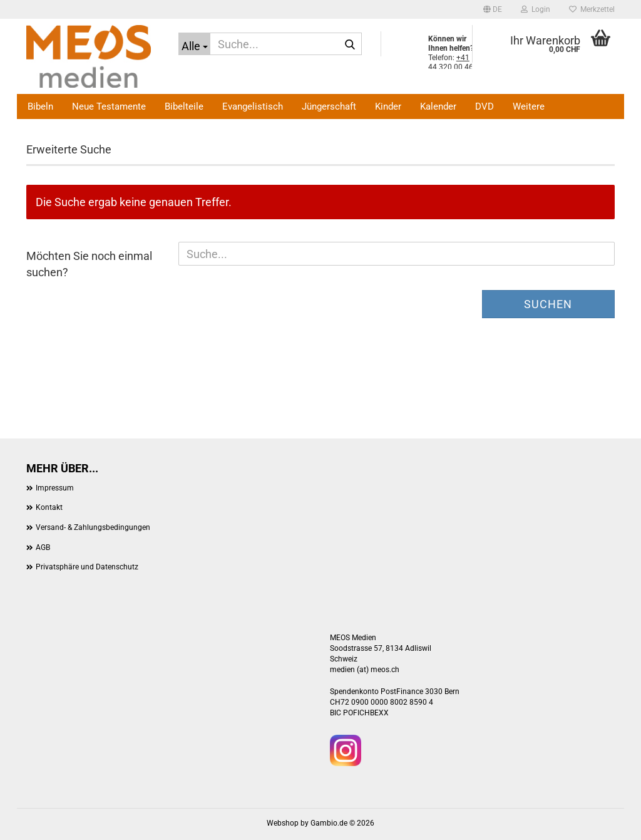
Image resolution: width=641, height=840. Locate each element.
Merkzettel (592, 9)
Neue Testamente (109, 106)
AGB (43, 547)
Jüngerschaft (329, 106)
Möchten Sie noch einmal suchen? (89, 264)
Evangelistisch (253, 106)
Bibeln (40, 106)
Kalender (438, 106)
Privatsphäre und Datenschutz (87, 567)
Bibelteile (184, 106)
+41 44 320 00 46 (451, 62)
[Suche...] (194, 44)
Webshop (283, 823)
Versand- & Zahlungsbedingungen (93, 527)
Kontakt (49, 507)
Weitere (529, 106)
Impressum (55, 488)
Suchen (548, 304)
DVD (485, 106)
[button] (493, 9)
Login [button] (536, 9)
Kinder (388, 106)
